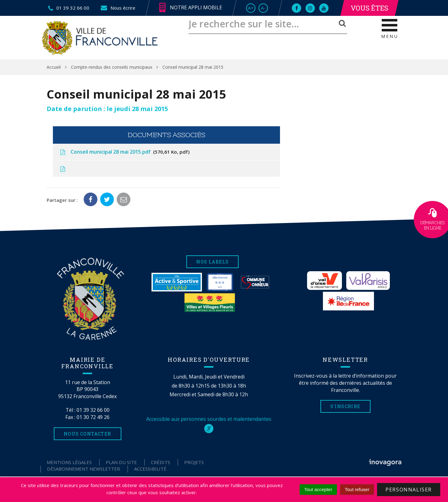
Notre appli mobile (191, 8)
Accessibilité (150, 469)
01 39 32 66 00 (93, 410)
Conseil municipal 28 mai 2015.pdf (124, 152)
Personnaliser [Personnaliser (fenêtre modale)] (409, 490)
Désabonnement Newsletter (84, 469)
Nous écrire (118, 8)
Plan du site (121, 462)
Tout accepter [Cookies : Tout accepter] (318, 489)
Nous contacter (88, 434)
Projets (194, 462)
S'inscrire (345, 406)
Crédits (161, 462)
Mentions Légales (69, 462)
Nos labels (212, 262)
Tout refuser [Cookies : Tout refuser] (357, 489)
